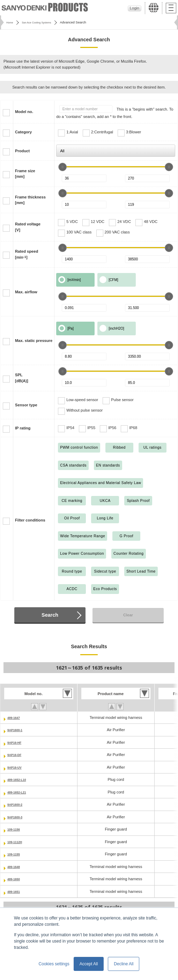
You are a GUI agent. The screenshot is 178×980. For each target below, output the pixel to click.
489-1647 (16, 717)
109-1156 (16, 829)
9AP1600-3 (17, 817)
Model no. (24, 112)
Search (50, 615)
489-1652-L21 (20, 792)
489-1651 (16, 891)
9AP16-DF (17, 755)
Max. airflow (26, 292)
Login (135, 8)
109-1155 (16, 854)
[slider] (62, 167)
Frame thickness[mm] (30, 200)
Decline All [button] (124, 964)
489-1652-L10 (20, 779)
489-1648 (16, 867)
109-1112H (17, 842)
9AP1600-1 (17, 730)
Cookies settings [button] (54, 964)
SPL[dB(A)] (22, 378)
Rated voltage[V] (28, 227)
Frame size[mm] (25, 174)
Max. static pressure (34, 341)
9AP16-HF (17, 742)
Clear (128, 615)
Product (22, 151)
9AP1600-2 (17, 804)
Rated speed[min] (27, 254)
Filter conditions (30, 520)
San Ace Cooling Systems (43, 22)
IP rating (23, 428)
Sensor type (26, 405)
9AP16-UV (17, 767)
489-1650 (16, 879)
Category (23, 132)
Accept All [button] (89, 964)
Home (11, 22)
